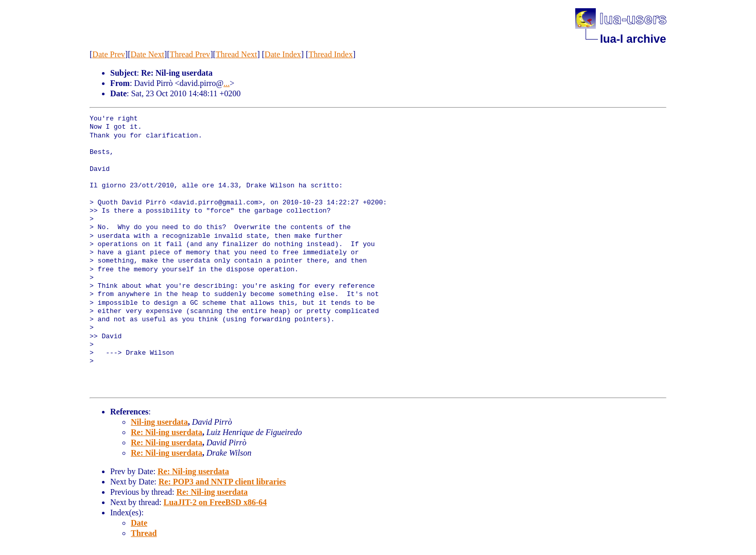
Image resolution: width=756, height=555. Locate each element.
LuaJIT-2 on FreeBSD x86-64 (215, 502)
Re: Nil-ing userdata (167, 432)
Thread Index (331, 54)
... (227, 83)
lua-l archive (633, 39)
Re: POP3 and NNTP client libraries (222, 482)
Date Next (148, 54)
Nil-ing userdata (159, 422)
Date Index (283, 54)
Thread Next (236, 54)
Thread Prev (190, 54)
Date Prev (109, 54)
